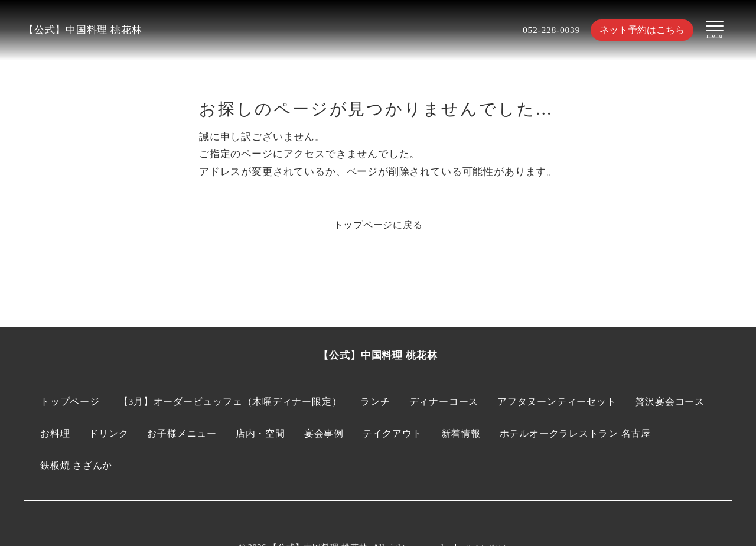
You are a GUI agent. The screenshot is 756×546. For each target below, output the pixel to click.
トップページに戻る (378, 225)
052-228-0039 (550, 30)
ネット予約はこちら (643, 30)
